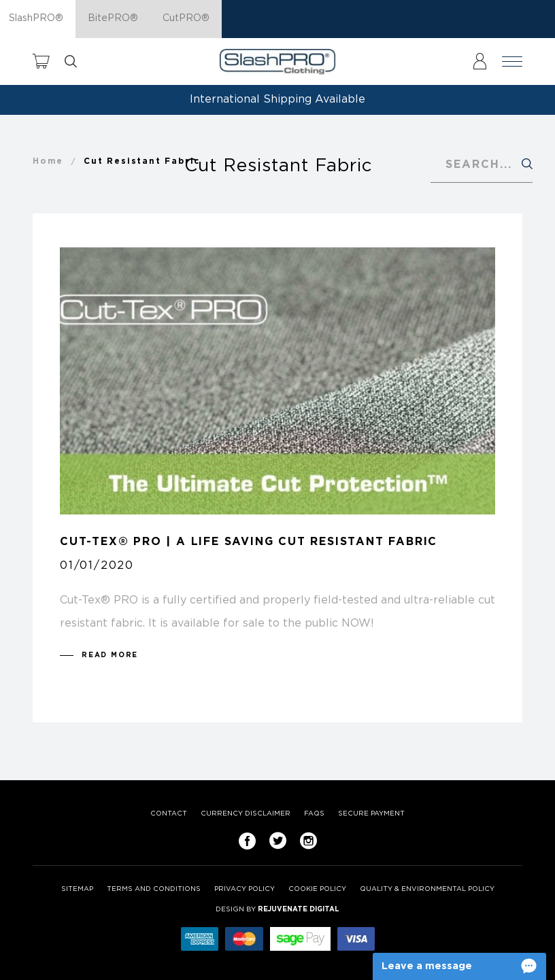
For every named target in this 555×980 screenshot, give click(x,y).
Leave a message (427, 966)
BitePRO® (113, 18)
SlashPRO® (36, 18)
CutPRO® (186, 18)
